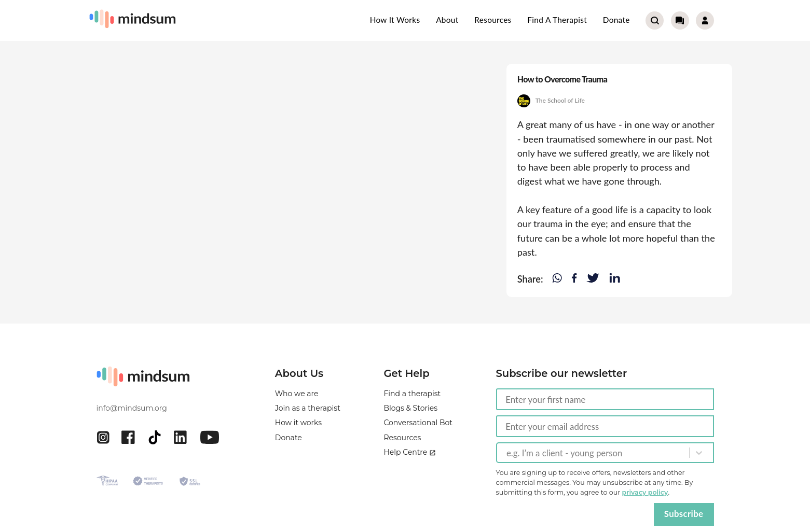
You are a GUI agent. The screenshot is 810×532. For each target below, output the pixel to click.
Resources (493, 20)
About (447, 20)
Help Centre (410, 452)
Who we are (297, 394)
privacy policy (645, 492)
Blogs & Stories (410, 408)
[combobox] (507, 453)
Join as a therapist (308, 408)
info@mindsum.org (132, 408)
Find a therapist (557, 20)
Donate (616, 20)
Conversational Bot (418, 423)
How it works (395, 20)
